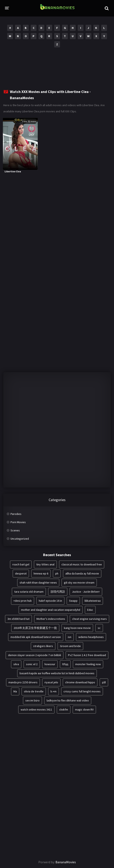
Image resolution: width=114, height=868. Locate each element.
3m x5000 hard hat (18, 619)
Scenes (15, 530)
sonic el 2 (32, 664)
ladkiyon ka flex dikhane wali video (68, 700)
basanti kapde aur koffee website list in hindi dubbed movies (57, 673)
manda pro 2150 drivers (23, 682)
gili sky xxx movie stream (79, 583)
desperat (21, 573)
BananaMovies (66, 862)
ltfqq (65, 664)
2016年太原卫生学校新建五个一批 (35, 628)
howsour (50, 664)
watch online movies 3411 (36, 709)
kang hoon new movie (77, 628)
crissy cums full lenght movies (82, 691)
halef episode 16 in (50, 601)
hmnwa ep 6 (41, 573)
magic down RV (84, 709)
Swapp (73, 601)
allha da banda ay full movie (82, 573)
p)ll (104, 682)
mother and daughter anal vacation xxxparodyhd (51, 610)
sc (99, 628)
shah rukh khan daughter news (38, 583)
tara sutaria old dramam (29, 592)
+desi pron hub (23, 601)
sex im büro (32, 700)
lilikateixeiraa (93, 601)
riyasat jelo (51, 682)
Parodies (16, 514)
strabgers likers (43, 646)
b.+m (53, 691)
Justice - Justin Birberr (86, 592)
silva (16, 664)
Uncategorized (20, 539)
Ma (15, 691)
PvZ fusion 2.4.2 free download (87, 655)
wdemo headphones (91, 637)
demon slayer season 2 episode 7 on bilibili (35, 655)
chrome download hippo (80, 682)
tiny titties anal (45, 564)
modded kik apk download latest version (36, 637)
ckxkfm (64, 709)
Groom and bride (70, 646)
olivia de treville (34, 691)
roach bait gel (21, 564)
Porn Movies (18, 522)
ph (57, 573)
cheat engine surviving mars (89, 619)
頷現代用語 (58, 592)
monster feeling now (88, 664)
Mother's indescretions (51, 619)
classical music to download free (82, 564)
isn (70, 637)
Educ (90, 610)
